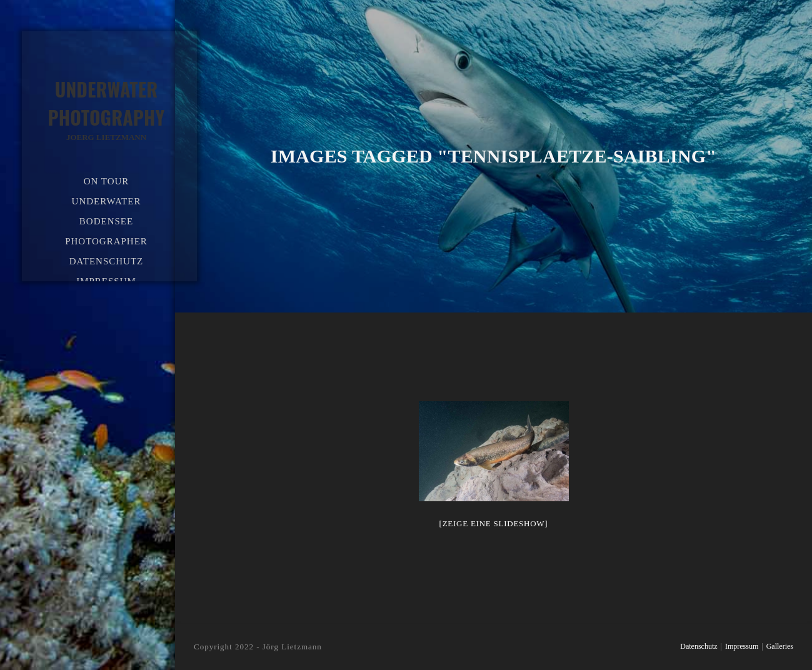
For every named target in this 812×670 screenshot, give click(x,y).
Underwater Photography (106, 109)
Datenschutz (699, 646)
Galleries (780, 646)
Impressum (742, 646)
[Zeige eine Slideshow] (494, 523)
